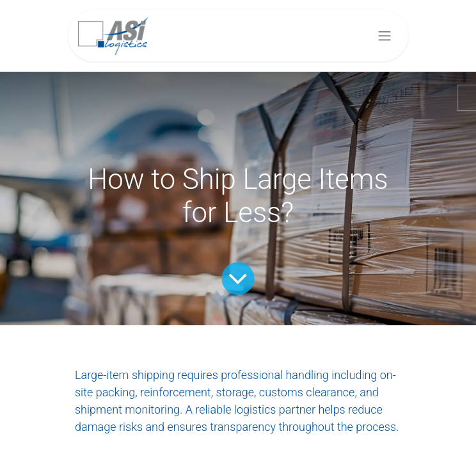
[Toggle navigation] (385, 36)
